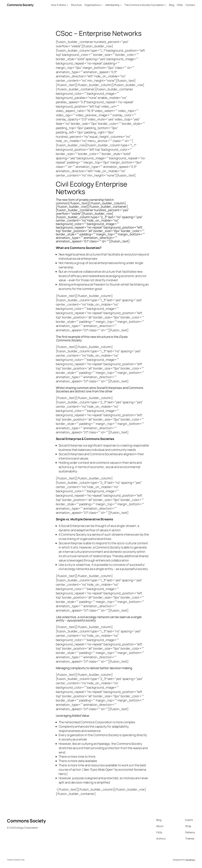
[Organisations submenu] (102, 5)
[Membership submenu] (121, 5)
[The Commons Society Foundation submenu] (166, 5)
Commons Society (20, 5)
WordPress (190, 860)
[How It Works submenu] (67, 5)
